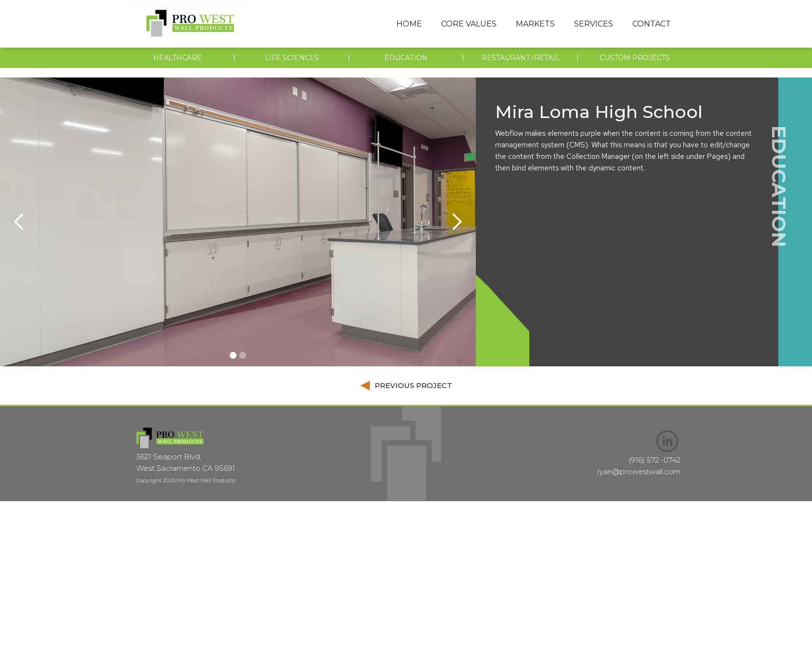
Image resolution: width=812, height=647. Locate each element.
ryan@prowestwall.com (639, 472)
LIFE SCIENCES (292, 58)
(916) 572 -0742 (655, 460)
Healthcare (177, 58)
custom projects (635, 58)
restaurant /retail (521, 58)
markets (535, 24)
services (594, 24)
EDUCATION (406, 58)
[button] (469, 24)
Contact (652, 24)
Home (409, 24)
